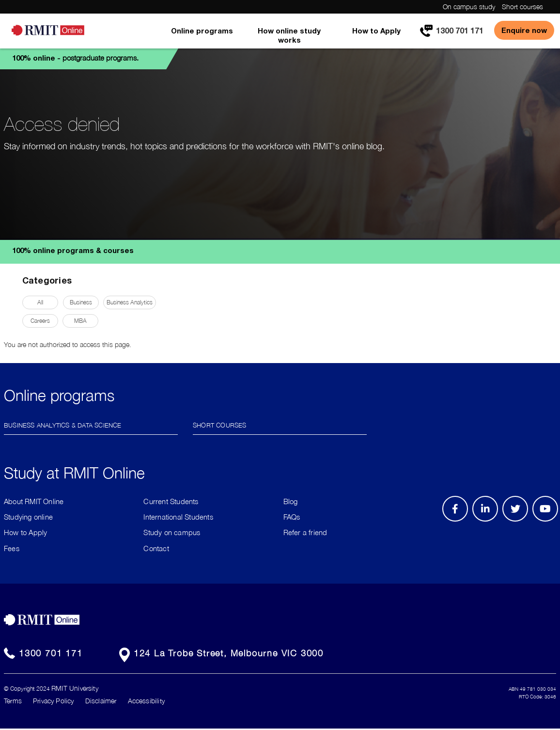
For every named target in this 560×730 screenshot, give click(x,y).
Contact (156, 548)
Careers (40, 321)
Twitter (520, 521)
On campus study (469, 7)
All (40, 302)
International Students (178, 517)
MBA (80, 321)
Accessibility (146, 701)
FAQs (292, 517)
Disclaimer (101, 701)
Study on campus (172, 532)
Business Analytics (130, 302)
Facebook (457, 521)
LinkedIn (489, 521)
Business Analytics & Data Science (63, 424)
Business (81, 302)
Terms (13, 701)
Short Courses (220, 424)
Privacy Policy (54, 701)
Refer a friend (305, 532)
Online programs (202, 31)
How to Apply (376, 31)
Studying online (28, 517)
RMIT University (75, 688)
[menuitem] (202, 38)
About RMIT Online (34, 501)
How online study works (289, 35)
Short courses (522, 7)
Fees (12, 548)
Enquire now (524, 30)
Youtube (549, 521)
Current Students (171, 501)
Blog (291, 501)
